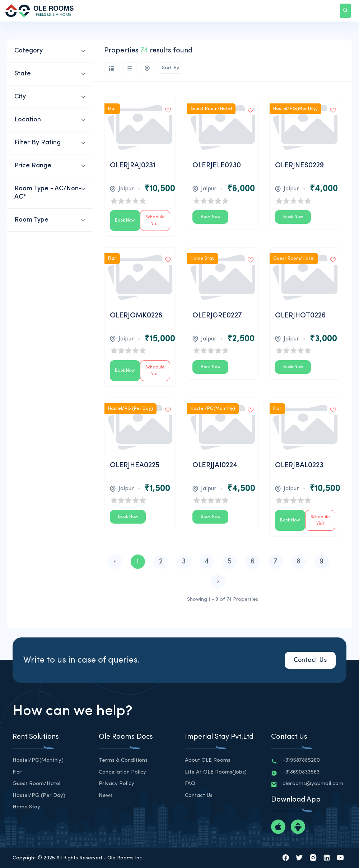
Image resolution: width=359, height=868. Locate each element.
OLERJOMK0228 (136, 316)
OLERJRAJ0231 (133, 166)
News (106, 796)
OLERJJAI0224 (215, 465)
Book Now (125, 221)
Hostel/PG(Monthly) (38, 760)
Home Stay (26, 807)
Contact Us (310, 660)
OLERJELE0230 (217, 166)
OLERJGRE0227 (217, 316)
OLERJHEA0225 (135, 465)
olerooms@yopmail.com (313, 784)
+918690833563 (301, 772)
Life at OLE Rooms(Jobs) (216, 772)
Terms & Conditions (123, 760)
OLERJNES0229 (299, 166)
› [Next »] (218, 581)
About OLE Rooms (208, 760)
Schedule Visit (155, 221)
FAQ (190, 784)
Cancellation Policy (122, 772)
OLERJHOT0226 (300, 316)
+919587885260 (301, 760)
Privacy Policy (116, 784)
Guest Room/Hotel (36, 784)
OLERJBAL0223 (299, 465)
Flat (17, 772)
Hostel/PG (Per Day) (39, 796)
